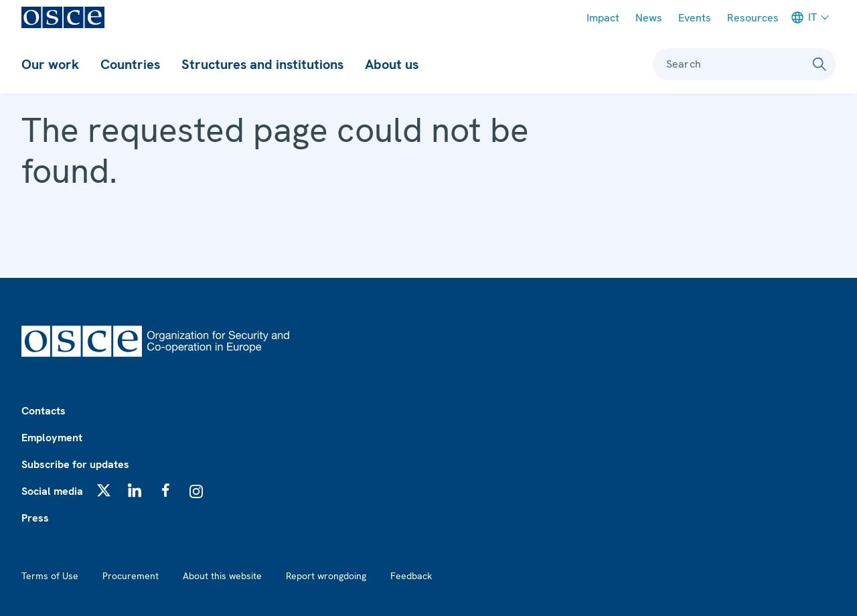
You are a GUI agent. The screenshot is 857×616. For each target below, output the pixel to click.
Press (35, 518)
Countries (130, 64)
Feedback (411, 576)
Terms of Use (50, 576)
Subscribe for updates (75, 464)
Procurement (131, 576)
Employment (52, 438)
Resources (753, 18)
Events (695, 18)
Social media (52, 491)
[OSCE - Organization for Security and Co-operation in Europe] (63, 17)
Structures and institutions (262, 64)
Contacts (44, 411)
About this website (222, 576)
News (649, 18)
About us (392, 64)
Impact (603, 18)
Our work (50, 64)
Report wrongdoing (326, 576)
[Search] (820, 64)
